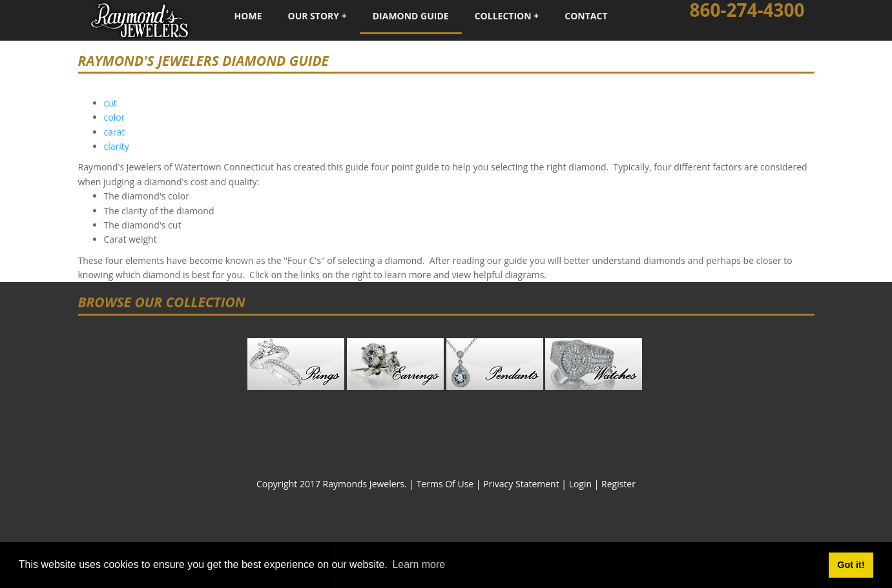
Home (248, 16)
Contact (586, 16)
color (115, 117)
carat (115, 132)
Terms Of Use (445, 484)
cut (110, 103)
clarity (117, 146)
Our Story (314, 16)
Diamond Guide (411, 16)
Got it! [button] (851, 565)
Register (618, 484)
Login (580, 484)
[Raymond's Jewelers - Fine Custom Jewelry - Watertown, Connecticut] (140, 19)
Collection (503, 16)
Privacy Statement (521, 484)
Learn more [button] (419, 564)
